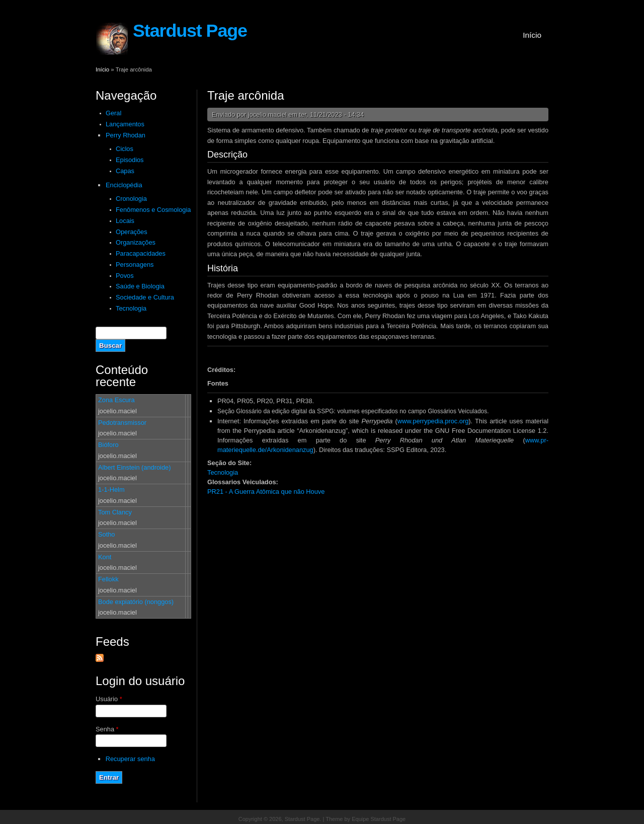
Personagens (135, 265)
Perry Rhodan (126, 135)
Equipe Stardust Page (379, 819)
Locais (125, 221)
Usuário (109, 699)
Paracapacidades (141, 253)
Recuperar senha (130, 759)
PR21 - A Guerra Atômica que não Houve (266, 492)
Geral (113, 113)
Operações (132, 232)
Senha (107, 729)
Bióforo (108, 445)
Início (532, 35)
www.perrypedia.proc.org (433, 421)
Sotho (106, 534)
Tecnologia (131, 308)
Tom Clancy (115, 512)
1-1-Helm (111, 490)
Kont (105, 557)
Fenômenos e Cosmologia (153, 210)
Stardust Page (190, 31)
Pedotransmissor (122, 423)
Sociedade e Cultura (145, 297)
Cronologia (131, 199)
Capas (125, 171)
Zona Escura (116, 400)
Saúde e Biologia (140, 286)
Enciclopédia (124, 185)
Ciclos (125, 149)
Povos (125, 276)
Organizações (136, 242)
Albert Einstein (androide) (134, 467)
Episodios (130, 160)
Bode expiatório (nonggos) (136, 602)
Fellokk (108, 579)
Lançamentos (125, 124)
